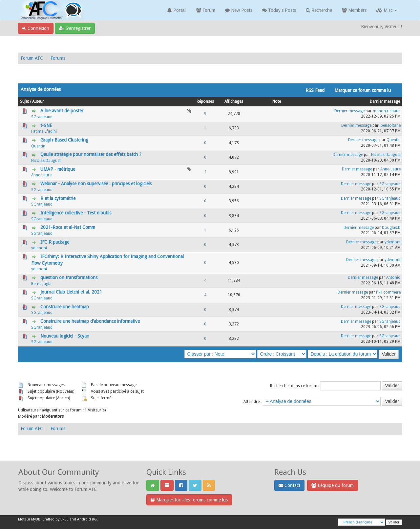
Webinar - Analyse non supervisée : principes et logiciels (96, 184)
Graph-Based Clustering (64, 140)
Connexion (36, 28)
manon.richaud (387, 111)
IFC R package (55, 242)
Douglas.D (391, 228)
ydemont (39, 248)
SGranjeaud (42, 117)
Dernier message (385, 101)
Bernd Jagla (41, 284)
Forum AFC (32, 58)
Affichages (234, 101)
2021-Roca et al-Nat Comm (68, 227)
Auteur (38, 101)
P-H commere (388, 292)
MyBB (36, 519)
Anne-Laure (41, 175)
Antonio (393, 277)
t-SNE (46, 125)
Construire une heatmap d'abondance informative (90, 321)
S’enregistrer (75, 28)
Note (277, 101)
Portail (177, 10)
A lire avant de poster (62, 111)
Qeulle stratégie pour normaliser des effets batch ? (91, 154)
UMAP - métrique (58, 169)
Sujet (24, 101)
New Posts (239, 10)
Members (354, 10)
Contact (289, 485)
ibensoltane (390, 125)
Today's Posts (279, 10)
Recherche (319, 10)
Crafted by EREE (55, 519)
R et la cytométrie (58, 198)
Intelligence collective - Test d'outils (76, 213)
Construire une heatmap (65, 307)
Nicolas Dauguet (46, 161)
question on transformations (69, 277)
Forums (58, 58)
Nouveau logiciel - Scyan (65, 336)
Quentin (38, 146)
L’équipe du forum (333, 485)
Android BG (87, 519)
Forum (206, 10)
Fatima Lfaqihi (44, 131)
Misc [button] (387, 10)
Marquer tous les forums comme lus (189, 500)
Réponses (205, 101)
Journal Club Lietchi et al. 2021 (71, 292)
